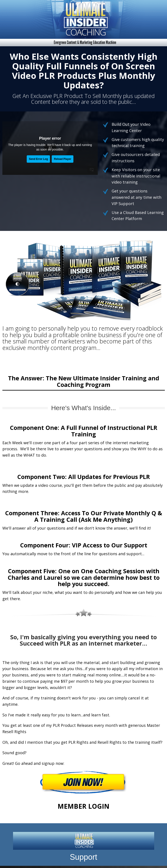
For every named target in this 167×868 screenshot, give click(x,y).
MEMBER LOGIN (83, 806)
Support (83, 857)
